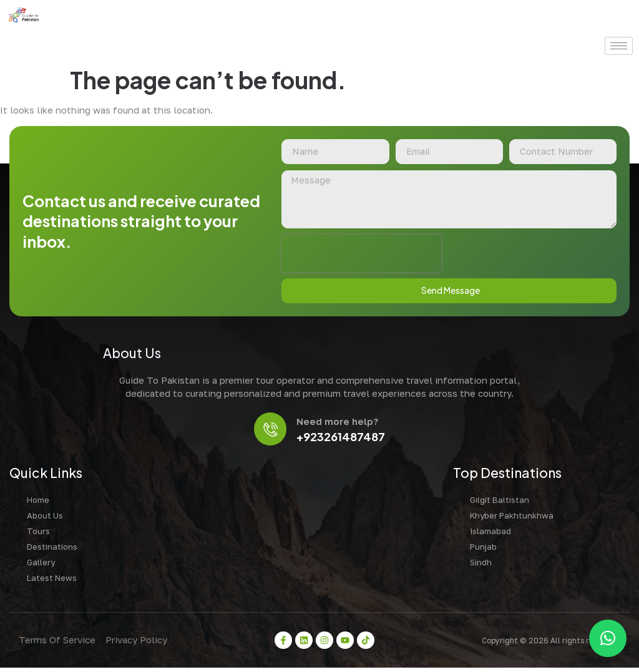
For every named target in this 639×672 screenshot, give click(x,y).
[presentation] (361, 255)
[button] (608, 638)
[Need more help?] (271, 432)
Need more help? (339, 424)
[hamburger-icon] (619, 46)
